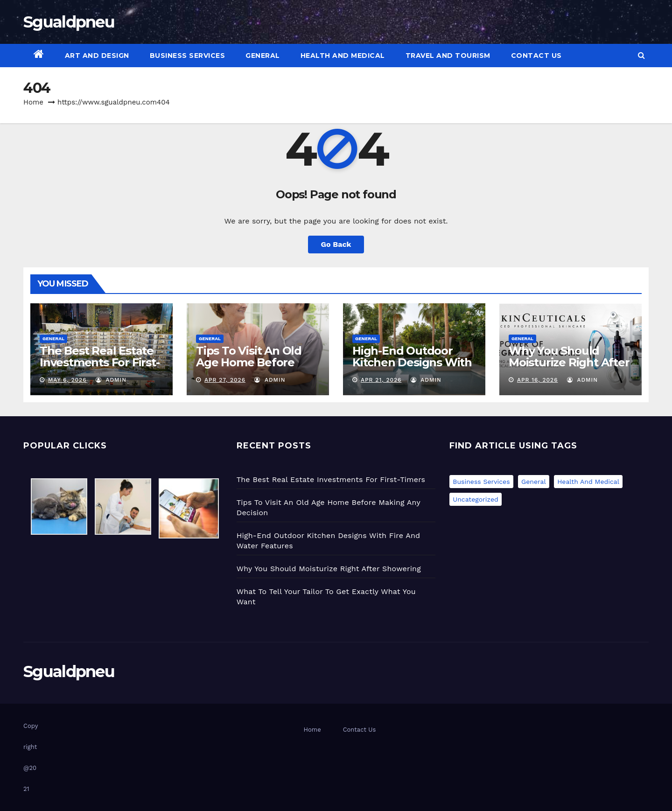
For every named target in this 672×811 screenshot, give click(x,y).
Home (33, 102)
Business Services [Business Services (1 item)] (481, 482)
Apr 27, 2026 (225, 380)
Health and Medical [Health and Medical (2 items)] (588, 482)
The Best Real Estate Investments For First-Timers (100, 362)
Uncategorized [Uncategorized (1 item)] (475, 499)
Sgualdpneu (69, 22)
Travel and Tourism (448, 56)
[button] (641, 55)
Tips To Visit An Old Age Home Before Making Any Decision (253, 362)
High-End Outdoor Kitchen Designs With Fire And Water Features (412, 368)
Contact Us (536, 56)
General (263, 56)
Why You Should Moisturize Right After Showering (569, 362)
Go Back (336, 244)
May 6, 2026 (67, 380)
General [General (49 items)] (534, 482)
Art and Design (97, 56)
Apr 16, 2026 (538, 380)
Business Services (188, 56)
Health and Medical (343, 56)
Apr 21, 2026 (381, 380)
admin (111, 380)
